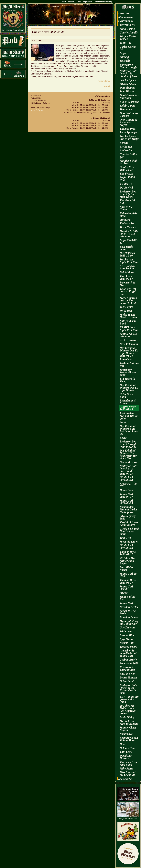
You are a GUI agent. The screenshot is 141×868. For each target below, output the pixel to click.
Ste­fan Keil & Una (128, 179)
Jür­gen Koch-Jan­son (128, 38)
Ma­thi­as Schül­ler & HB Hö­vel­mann (129, 234)
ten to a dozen (128, 340)
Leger (123, 53)
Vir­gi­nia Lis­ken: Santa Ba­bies (129, 524)
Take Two (125, 538)
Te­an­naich (126, 109)
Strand (124, 593)
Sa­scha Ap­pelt (128, 80)
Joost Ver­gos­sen (129, 542)
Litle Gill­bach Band (128, 322)
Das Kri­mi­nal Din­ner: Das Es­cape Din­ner (129, 388)
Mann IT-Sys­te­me (38, 110)
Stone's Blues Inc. (128, 598)
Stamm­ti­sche (126, 17)
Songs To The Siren (128, 612)
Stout (123, 422)
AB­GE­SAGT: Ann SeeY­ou (128, 267)
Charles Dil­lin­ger (128, 156)
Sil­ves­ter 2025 (128, 84)
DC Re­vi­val (126, 188)
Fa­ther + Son (127, 223)
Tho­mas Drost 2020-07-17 (128, 553)
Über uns (124, 13)
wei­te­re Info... (104, 81)
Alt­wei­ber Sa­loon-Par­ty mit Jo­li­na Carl (128, 653)
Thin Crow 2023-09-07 (126, 277)
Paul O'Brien (128, 674)
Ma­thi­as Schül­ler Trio (129, 162)
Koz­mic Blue (127, 635)
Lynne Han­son (128, 677)
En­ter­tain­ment (127, 25)
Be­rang (124, 143)
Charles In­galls (129, 33)
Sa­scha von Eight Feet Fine (129, 261)
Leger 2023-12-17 (129, 241)
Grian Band (127, 681)
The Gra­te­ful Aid (127, 202)
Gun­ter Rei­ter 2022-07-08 (128, 408)
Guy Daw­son (127, 627)
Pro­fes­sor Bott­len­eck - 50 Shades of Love (129, 73)
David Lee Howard (126, 757)
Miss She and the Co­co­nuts (128, 774)
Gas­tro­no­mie (126, 21)
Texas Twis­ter (128, 227)
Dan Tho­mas (127, 88)
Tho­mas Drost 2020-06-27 (128, 581)
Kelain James (128, 106)
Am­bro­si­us (126, 150)
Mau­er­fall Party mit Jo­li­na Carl (129, 622)
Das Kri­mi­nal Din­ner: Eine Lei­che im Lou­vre (129, 430)
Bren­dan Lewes (129, 617)
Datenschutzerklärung (103, 2)
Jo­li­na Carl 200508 (126, 588)
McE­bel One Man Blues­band (129, 722)
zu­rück (107, 86)
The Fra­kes (126, 174)
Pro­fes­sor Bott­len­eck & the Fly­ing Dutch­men (129, 689)
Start (64, 2)
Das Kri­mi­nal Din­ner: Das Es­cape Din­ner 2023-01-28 (129, 352)
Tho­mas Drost (128, 129)
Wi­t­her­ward (127, 631)
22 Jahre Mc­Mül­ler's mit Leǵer (128, 561)
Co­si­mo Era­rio (128, 660)
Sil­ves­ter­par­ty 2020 (128, 517)
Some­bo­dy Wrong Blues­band (128, 372)
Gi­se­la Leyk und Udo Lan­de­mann (129, 531)
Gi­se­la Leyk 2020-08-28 (127, 547)
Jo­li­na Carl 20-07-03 (129, 575)
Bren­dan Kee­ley (129, 607)
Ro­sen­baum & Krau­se (128, 402)
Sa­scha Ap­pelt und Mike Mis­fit (129, 138)
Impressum (88, 2)
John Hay (125, 43)
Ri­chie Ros (126, 147)
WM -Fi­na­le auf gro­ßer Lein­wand (129, 699)
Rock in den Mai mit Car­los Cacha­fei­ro (128, 509)
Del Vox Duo (127, 748)
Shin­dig (124, 57)
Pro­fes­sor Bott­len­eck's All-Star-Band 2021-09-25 (129, 470)
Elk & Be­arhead (129, 102)
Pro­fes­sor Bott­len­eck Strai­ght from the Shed (129, 444)
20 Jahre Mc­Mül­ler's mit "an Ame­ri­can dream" (128, 710)
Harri (123, 744)
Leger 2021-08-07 (129, 485)
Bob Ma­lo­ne (127, 272)
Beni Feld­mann (129, 344)
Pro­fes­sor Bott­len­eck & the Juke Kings (129, 194)
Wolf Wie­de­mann (127, 248)
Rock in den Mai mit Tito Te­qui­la (129, 416)
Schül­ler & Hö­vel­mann (129, 335)
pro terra (125, 220)
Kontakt (71, 2)
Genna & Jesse (128, 462)
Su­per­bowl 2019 (129, 663)
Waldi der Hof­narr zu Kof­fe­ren (128, 291)
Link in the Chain (126, 208)
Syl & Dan (126, 311)
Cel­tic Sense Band (127, 395)
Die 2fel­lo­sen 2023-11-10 (127, 254)
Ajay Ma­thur (127, 639)
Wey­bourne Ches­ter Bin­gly (128, 66)
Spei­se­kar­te (125, 779)
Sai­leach (125, 61)
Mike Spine (126, 769)
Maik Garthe (127, 29)
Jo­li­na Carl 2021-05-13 (126, 502)
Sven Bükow (127, 91)
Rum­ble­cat (126, 359)
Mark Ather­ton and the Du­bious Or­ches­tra (129, 300)
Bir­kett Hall (127, 643)
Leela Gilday (127, 717)
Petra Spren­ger (129, 132)
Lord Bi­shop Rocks (127, 569)
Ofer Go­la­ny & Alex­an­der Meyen (128, 122)
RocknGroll (127, 734)
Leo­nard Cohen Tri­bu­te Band (129, 739)
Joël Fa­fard (127, 307)
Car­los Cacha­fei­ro (128, 48)
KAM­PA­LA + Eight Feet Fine (129, 329)
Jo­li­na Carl (126, 603)
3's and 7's (126, 184)
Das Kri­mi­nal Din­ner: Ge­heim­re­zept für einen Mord (128, 454)
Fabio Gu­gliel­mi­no (128, 215)
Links (79, 2)
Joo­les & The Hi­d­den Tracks (128, 316)
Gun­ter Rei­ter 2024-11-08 (128, 168)
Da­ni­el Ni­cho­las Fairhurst (129, 97)
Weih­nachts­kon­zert (129, 365)
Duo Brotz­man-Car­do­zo (129, 114)
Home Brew (127, 490)
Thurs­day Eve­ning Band (128, 763)
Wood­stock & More (127, 284)
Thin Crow (126, 752)
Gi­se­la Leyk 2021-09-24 (127, 479)
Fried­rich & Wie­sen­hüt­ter (127, 668)
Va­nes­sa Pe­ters (128, 647)
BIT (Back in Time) (127, 380)
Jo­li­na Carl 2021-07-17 (126, 495)
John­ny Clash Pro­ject (128, 729)
